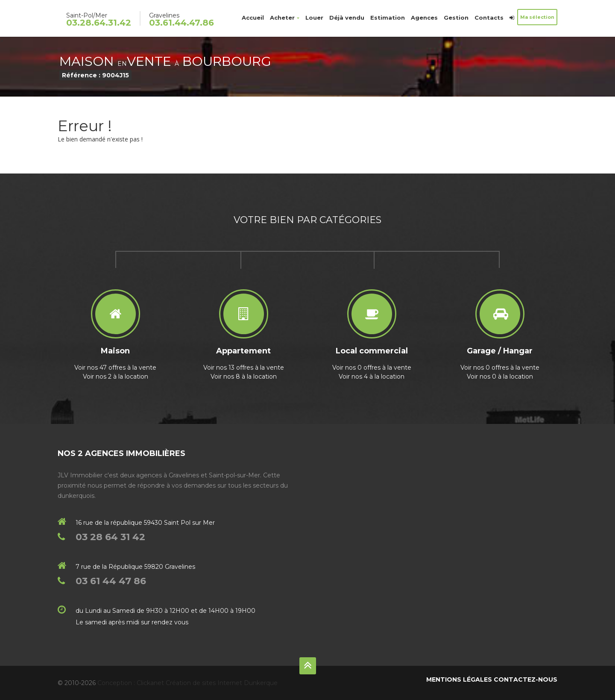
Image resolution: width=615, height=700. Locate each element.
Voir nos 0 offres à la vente (372, 368)
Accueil (253, 18)
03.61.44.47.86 (182, 23)
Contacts (489, 18)
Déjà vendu (347, 18)
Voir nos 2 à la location (116, 376)
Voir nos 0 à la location (500, 376)
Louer (314, 18)
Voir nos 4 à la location (372, 376)
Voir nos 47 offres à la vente (115, 368)
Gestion (456, 18)
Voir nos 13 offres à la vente (244, 368)
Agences (424, 18)
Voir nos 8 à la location (244, 376)
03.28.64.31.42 (99, 23)
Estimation (388, 18)
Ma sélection (537, 17)
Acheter (285, 18)
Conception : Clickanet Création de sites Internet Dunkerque (187, 683)
